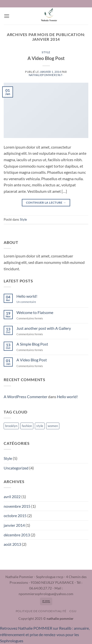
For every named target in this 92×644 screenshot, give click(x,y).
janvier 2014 (14, 525)
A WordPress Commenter (26, 397)
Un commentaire (30, 302)
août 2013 (12, 544)
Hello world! (27, 296)
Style (46, 52)
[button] (7, 16)
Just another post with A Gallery (44, 328)
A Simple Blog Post (32, 344)
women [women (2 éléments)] (53, 426)
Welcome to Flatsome (35, 312)
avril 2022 (12, 497)
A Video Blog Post (46, 58)
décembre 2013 (17, 535)
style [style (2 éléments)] (40, 426)
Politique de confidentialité (41, 611)
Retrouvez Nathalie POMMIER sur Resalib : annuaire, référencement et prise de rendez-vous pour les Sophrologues (45, 634)
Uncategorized (16, 468)
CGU (73, 611)
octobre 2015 (15, 516)
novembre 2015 (17, 506)
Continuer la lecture (46, 203)
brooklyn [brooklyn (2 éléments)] (11, 426)
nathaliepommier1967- (46, 75)
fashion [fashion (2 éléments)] (27, 426)
